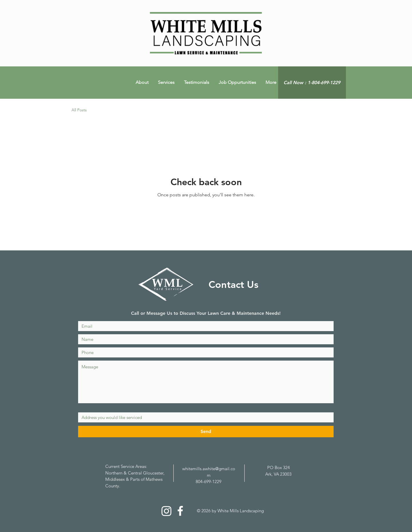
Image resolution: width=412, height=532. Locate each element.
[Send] (206, 432)
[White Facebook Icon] (180, 511)
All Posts (79, 110)
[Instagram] (167, 511)
